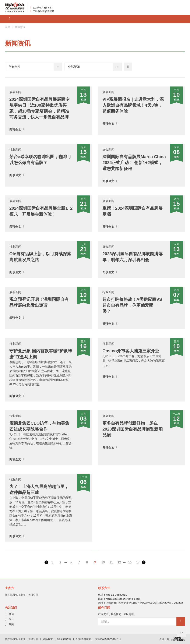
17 (138, 562)
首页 (8, 27)
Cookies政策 (64, 639)
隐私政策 (48, 639)
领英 (11, 624)
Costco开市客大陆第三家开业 (131, 351)
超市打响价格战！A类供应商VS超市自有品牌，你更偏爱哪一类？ (132, 305)
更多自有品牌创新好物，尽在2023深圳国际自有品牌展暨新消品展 (133, 429)
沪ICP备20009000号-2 (108, 639)
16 (130, 562)
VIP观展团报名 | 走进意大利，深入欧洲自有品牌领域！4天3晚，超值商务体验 (133, 105)
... (66, 561)
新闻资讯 (20, 27)
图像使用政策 (83, 639)
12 (119, 562)
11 (111, 562)
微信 (11, 614)
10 (103, 562)
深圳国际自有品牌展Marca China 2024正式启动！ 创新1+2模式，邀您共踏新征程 (134, 163)
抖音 (11, 619)
